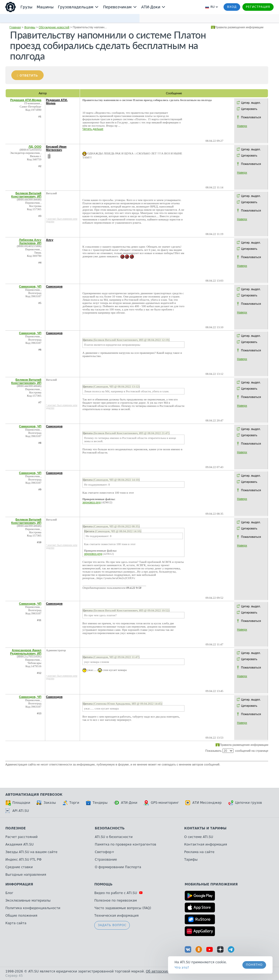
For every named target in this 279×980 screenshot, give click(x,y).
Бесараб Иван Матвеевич (56, 148)
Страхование (106, 860)
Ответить (29, 75)
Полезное (15, 828)
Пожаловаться (251, 117)
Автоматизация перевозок (34, 795)
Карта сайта (16, 923)
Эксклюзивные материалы (28, 901)
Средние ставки (19, 867)
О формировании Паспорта (118, 867)
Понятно (254, 965)
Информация (19, 884)
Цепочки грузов (245, 803)
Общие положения (21, 916)
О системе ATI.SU (199, 837)
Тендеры (97, 803)
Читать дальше (93, 129)
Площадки (18, 803)
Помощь (103, 884)
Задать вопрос (112, 925)
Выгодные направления (26, 875)
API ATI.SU (17, 811)
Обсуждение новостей (54, 27)
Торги (71, 803)
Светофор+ (104, 852)
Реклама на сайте (199, 852)
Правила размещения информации (239, 27)
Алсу (50, 240)
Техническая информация (116, 916)
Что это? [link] (182, 968)
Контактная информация (206, 844)
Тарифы (191, 860)
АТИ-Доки (126, 803)
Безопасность (110, 828)
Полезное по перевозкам (116, 901)
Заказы (46, 803)
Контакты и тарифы (205, 828)
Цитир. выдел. (251, 103)
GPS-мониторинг (161, 803)
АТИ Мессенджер (203, 803)
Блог (9, 893)
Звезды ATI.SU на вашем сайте (31, 852)
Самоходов (54, 286)
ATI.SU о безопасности (114, 837)
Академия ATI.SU (20, 844)
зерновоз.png (92, 502)
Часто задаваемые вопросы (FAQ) (123, 908)
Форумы (30, 27)
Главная (15, 27)
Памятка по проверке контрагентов (125, 844)
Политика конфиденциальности (33, 908)
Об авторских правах (164, 971)
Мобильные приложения (211, 884)
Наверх (242, 126)
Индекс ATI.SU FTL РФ (23, 860)
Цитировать (249, 109)
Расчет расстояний (22, 837)
